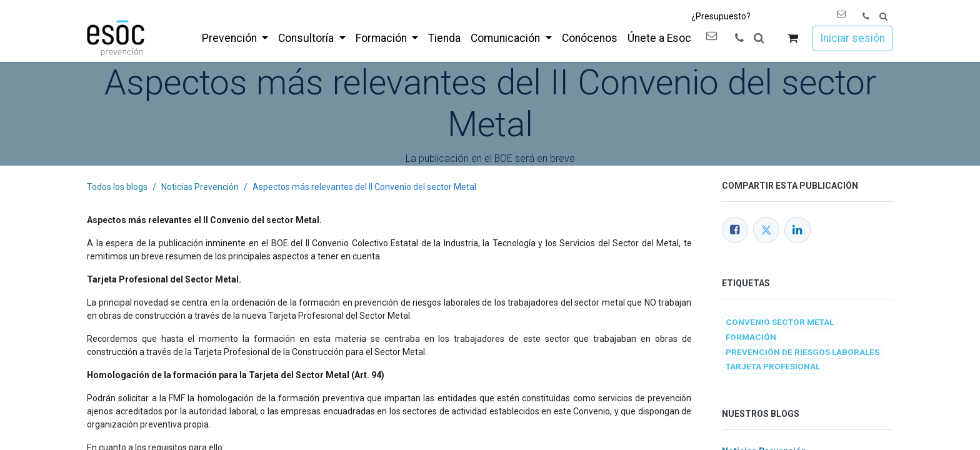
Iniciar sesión (852, 38)
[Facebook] (735, 230)
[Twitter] (766, 230)
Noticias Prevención (200, 187)
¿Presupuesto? (721, 16)
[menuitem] (235, 38)
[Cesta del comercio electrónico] (793, 38)
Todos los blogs (117, 187)
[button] (883, 17)
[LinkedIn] (797, 230)
